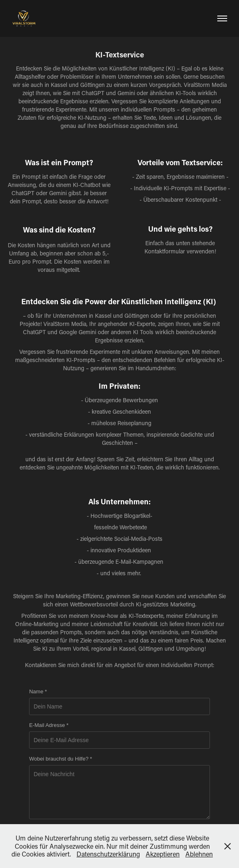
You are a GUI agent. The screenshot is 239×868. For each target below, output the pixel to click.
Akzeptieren (163, 854)
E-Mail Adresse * (49, 725)
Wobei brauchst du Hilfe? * (61, 759)
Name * (38, 692)
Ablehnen (199, 854)
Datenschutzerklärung (108, 854)
